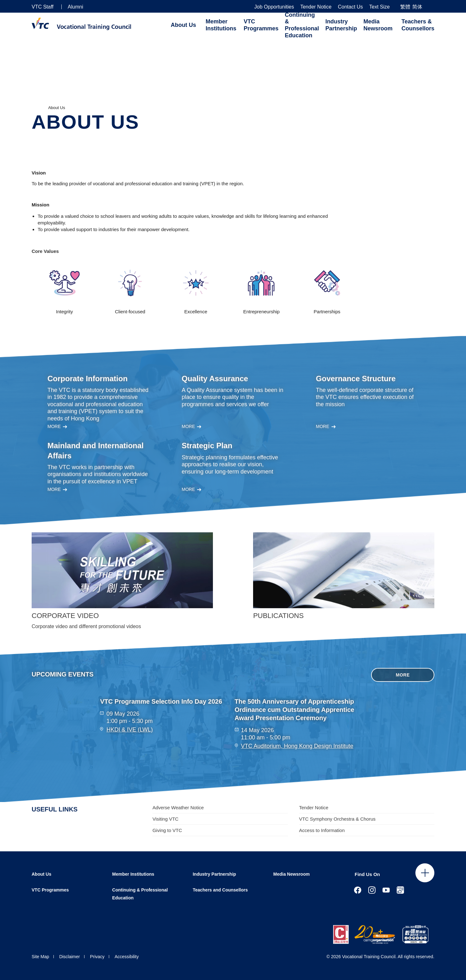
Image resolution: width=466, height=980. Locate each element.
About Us (183, 25)
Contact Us (350, 7)
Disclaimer (69, 957)
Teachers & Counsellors (418, 25)
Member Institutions (221, 25)
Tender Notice (316, 7)
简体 (417, 7)
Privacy (97, 957)
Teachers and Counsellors (220, 890)
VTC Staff (43, 7)
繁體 (405, 7)
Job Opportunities (274, 7)
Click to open (425, 873)
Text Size (379, 7)
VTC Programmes (261, 25)
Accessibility (127, 957)
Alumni (75, 7)
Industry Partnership (341, 25)
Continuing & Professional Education (302, 25)
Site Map (40, 957)
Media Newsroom (378, 25)
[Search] (432, 6)
